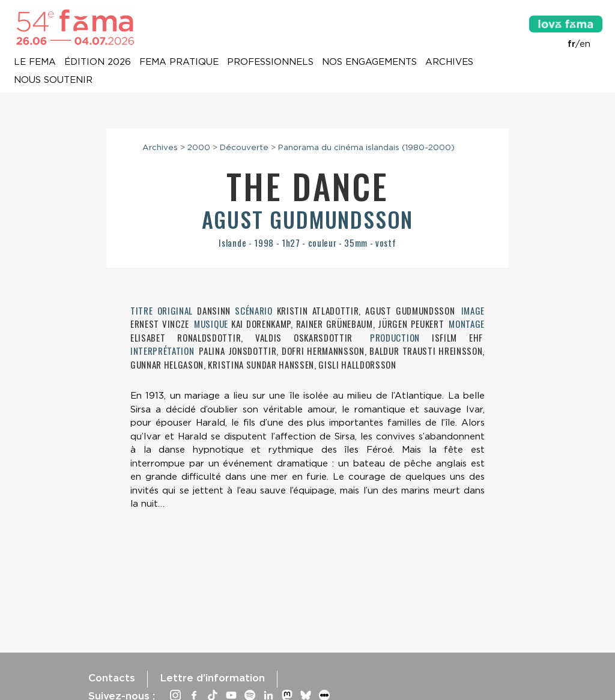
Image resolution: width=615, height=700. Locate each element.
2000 (199, 147)
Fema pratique (179, 62)
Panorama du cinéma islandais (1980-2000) (366, 147)
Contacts (112, 678)
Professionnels (270, 62)
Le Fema (35, 62)
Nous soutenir (53, 80)
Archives (449, 62)
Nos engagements (369, 62)
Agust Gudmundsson (308, 219)
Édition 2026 (98, 62)
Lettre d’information (212, 678)
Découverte (244, 147)
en (585, 44)
